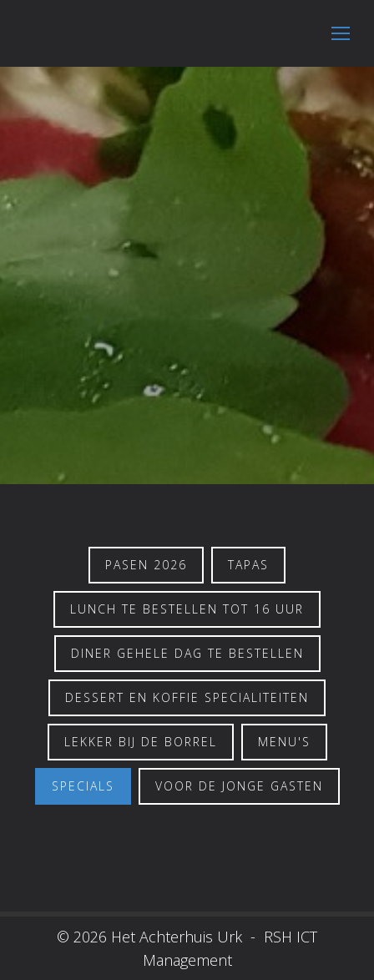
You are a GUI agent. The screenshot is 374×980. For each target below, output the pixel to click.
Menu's (284, 742)
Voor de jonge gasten (239, 786)
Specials (83, 786)
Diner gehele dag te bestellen (187, 653)
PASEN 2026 (146, 565)
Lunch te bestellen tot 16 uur (187, 609)
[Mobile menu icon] (341, 33)
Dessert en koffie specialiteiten (187, 697)
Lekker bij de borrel (141, 742)
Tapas (248, 565)
